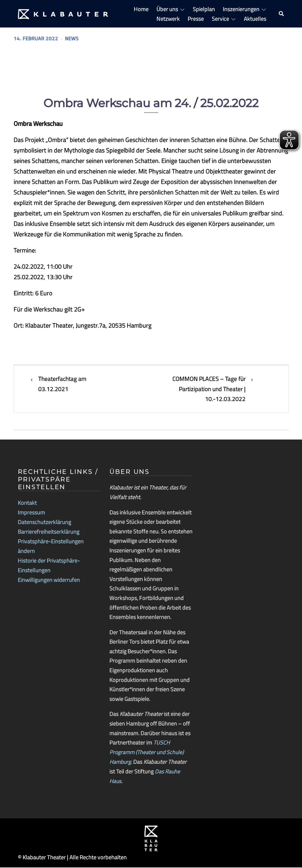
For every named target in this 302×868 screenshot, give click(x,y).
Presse (196, 19)
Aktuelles (255, 19)
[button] (282, 14)
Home (141, 9)
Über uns (167, 9)
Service (220, 19)
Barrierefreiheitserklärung (49, 532)
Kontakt (27, 503)
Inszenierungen (241, 9)
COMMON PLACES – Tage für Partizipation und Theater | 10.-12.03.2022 (207, 389)
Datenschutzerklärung (45, 523)
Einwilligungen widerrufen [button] (49, 580)
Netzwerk (168, 19)
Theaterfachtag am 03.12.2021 (63, 384)
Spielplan (204, 9)
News (74, 38)
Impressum (31, 513)
